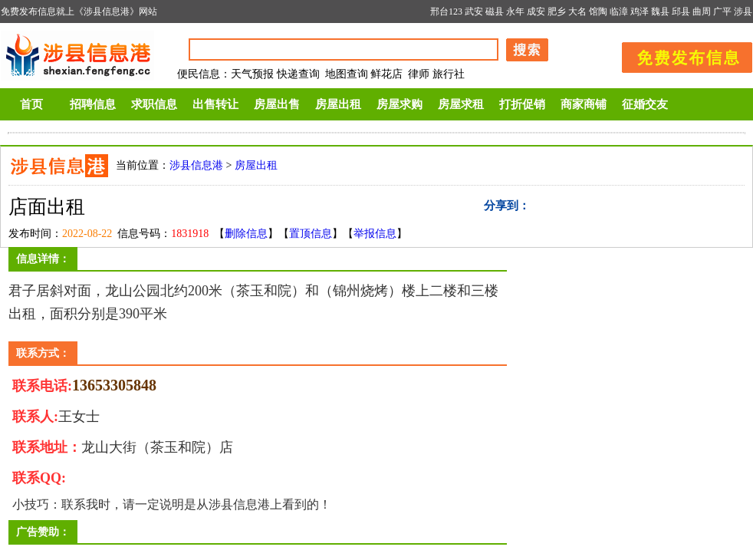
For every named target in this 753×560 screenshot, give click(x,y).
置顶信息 (311, 234)
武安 (474, 12)
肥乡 (557, 12)
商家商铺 (584, 104)
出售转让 (215, 104)
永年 (515, 12)
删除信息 (246, 234)
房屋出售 (277, 104)
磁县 (495, 12)
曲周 (702, 12)
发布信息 (679, 55)
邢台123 (446, 12)
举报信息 (375, 234)
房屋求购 (400, 104)
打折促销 (522, 104)
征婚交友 (645, 104)
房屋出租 (338, 104)
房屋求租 (461, 104)
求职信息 (154, 104)
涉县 (743, 12)
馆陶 (598, 12)
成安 (536, 12)
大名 (577, 12)
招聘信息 (93, 104)
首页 (31, 104)
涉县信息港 (196, 165)
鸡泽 (640, 12)
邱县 (681, 12)
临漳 (619, 12)
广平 (722, 12)
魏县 (660, 12)
